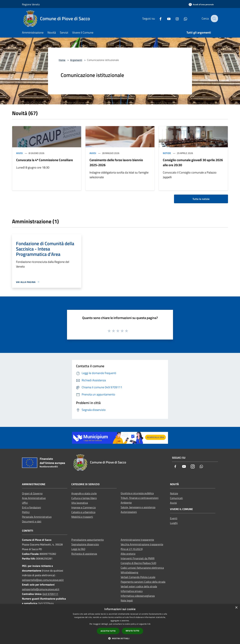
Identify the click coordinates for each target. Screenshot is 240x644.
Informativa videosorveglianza (138, 596)
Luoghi (174, 523)
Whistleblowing (129, 572)
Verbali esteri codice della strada (139, 586)
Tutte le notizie (201, 199)
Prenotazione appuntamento (87, 540)
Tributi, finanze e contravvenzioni (140, 498)
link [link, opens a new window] (149, 624)
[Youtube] (166, 18)
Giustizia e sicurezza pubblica (137, 493)
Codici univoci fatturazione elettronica (142, 568)
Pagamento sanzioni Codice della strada (143, 582)
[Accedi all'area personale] (201, 4)
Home (62, 60)
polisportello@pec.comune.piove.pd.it (43, 580)
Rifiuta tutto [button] (132, 631)
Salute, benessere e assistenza (138, 507)
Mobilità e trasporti (82, 517)
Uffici (25, 503)
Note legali (127, 600)
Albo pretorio (128, 554)
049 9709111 (50, 594)
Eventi (174, 518)
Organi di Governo (32, 493)
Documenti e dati (32, 521)
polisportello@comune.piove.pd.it (41, 589)
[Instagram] (174, 18)
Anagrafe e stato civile (84, 493)
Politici (26, 512)
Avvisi (19, 153)
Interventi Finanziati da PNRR (138, 558)
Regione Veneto (31, 4)
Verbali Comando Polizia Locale (138, 577)
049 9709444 (46, 603)
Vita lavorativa (80, 503)
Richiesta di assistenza (84, 554)
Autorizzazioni (129, 512)
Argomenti (76, 60)
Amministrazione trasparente (137, 540)
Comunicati (176, 498)
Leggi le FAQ (78, 549)
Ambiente (126, 503)
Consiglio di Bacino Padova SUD (138, 563)
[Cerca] (214, 19)
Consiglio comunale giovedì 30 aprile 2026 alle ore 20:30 (193, 162)
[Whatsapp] (183, 18)
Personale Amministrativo (37, 517)
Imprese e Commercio (83, 507)
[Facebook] (158, 18)
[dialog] (120, 624)
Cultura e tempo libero (84, 498)
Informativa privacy (132, 591)
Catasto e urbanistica (83, 512)
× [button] (236, 608)
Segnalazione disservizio (85, 544)
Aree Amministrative (34, 498)
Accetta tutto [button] (108, 631)
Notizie (167, 153)
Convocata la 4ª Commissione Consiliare (44, 160)
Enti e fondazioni (31, 507)
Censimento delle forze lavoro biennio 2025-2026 (116, 162)
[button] (120, 638)
